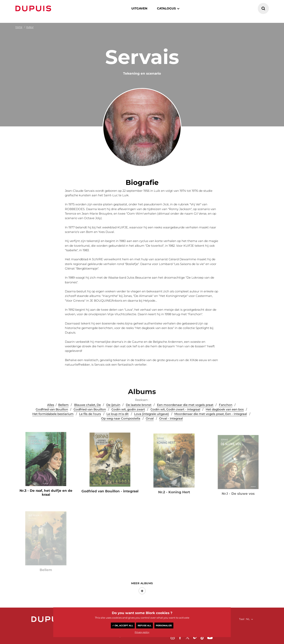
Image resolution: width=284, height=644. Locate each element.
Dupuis (34, 8)
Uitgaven (139, 8)
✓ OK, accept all (123, 625)
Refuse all (145, 625)
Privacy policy (142, 632)
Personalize (164, 625)
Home (19, 27)
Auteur (30, 27)
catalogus (166, 8)
